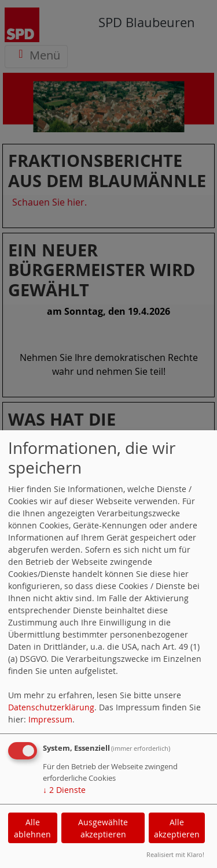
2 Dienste (64, 790)
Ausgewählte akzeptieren (103, 828)
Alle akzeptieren (177, 828)
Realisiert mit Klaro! (175, 854)
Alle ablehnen (32, 828)
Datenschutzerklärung (51, 707)
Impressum (50, 719)
